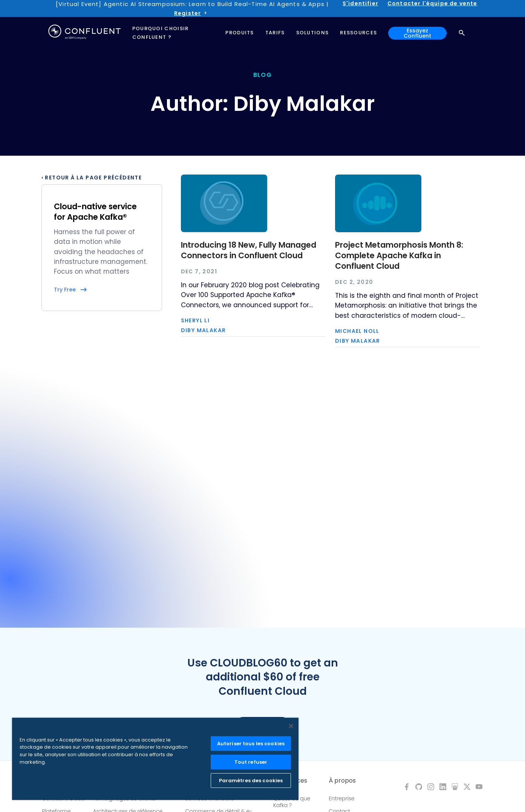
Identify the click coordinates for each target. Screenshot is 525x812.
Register (187, 13)
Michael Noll (357, 331)
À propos (342, 781)
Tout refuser (251, 762)
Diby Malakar (204, 330)
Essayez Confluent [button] (417, 33)
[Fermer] (291, 726)
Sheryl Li (195, 320)
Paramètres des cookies (251, 781)
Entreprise (341, 798)
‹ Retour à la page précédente (92, 178)
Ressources (290, 781)
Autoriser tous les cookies (251, 744)
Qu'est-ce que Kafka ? (292, 802)
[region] (155, 759)
